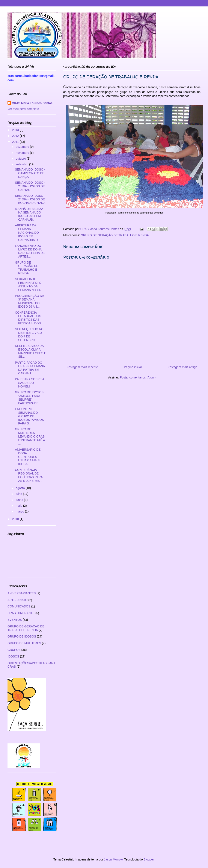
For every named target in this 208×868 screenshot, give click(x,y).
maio (19, 506)
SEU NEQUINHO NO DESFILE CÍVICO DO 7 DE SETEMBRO (29, 334)
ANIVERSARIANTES (22, 593)
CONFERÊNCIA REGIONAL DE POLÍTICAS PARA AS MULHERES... (29, 475)
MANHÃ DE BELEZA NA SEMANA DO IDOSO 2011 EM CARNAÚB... (29, 214)
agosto (21, 488)
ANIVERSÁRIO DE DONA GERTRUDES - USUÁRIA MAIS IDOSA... (28, 457)
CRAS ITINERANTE (21, 613)
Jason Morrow (113, 859)
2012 (16, 136)
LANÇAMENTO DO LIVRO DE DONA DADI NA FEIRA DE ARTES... (30, 251)
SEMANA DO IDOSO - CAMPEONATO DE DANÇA (30, 173)
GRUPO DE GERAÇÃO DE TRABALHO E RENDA (115, 235)
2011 (16, 142)
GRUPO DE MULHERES (24, 643)
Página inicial (133, 367)
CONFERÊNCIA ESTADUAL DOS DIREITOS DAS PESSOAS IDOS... (29, 318)
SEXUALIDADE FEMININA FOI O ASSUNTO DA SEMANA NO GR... (29, 284)
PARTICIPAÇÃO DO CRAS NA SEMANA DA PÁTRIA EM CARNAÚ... (30, 368)
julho (19, 494)
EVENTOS (15, 620)
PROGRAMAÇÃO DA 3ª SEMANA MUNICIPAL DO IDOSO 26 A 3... (29, 301)
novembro (23, 153)
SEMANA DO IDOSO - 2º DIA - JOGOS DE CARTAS (30, 186)
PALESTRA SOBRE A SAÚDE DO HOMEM (30, 383)
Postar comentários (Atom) (138, 377)
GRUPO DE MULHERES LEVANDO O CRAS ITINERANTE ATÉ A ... (30, 436)
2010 (16, 519)
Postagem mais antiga (182, 367)
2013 (16, 130)
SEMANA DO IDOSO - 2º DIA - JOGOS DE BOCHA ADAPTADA (30, 199)
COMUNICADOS (19, 606)
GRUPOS (14, 650)
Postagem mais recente (82, 367)
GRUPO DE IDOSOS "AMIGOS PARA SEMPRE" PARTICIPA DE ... (29, 398)
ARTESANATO (17, 600)
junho (20, 500)
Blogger (149, 859)
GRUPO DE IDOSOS (22, 636)
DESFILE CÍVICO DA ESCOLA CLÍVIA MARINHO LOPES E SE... (31, 351)
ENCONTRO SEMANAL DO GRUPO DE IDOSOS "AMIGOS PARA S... (29, 416)
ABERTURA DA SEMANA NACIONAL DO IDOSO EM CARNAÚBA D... (28, 233)
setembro (22, 164)
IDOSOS (13, 656)
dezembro (23, 147)
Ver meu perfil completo (23, 109)
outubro (21, 159)
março (20, 511)
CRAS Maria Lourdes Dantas (32, 103)
